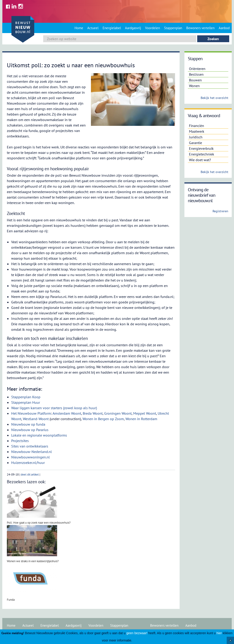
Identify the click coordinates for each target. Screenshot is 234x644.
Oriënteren (197, 69)
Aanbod (224, 28)
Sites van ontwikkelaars (30, 446)
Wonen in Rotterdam (141, 419)
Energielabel (112, 28)
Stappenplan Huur (26, 402)
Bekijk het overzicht (214, 98)
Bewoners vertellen (200, 28)
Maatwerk (197, 131)
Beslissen (196, 74)
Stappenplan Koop (26, 397)
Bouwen (195, 80)
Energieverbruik (201, 148)
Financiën (197, 126)
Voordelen (153, 28)
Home (79, 28)
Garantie (195, 143)
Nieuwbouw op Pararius (30, 430)
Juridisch (196, 137)
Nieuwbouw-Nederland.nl (32, 452)
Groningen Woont (118, 413)
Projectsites (20, 441)
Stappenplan (173, 28)
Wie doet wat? (200, 160)
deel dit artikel (30, 475)
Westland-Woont (36, 419)
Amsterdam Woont (67, 413)
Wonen (194, 86)
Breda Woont (93, 413)
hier (219, 633)
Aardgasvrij (133, 28)
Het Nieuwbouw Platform (31, 413)
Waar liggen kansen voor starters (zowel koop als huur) (54, 408)
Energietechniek (202, 154)
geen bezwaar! (137, 633)
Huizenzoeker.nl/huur (28, 463)
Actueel (93, 28)
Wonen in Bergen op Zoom (103, 419)
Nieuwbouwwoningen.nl (31, 457)
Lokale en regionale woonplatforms (39, 435)
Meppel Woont (145, 413)
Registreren (220, 211)
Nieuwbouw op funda (28, 424)
